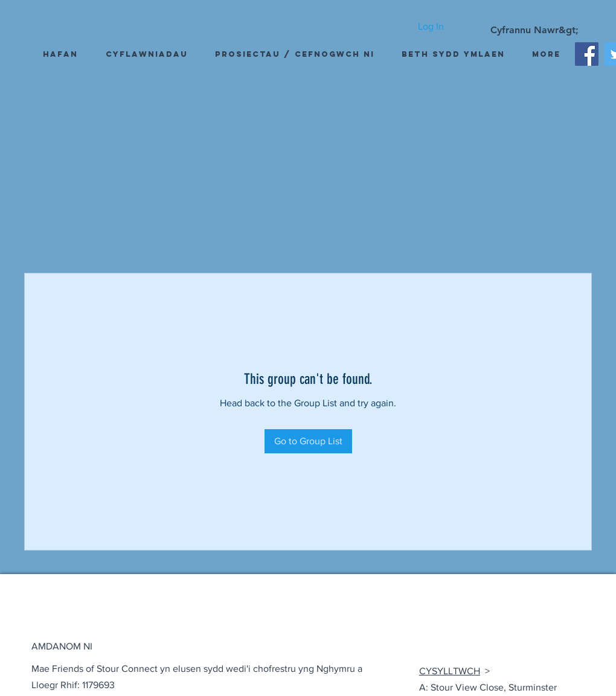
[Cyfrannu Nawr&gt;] (534, 30)
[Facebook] (587, 54)
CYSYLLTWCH (450, 671)
